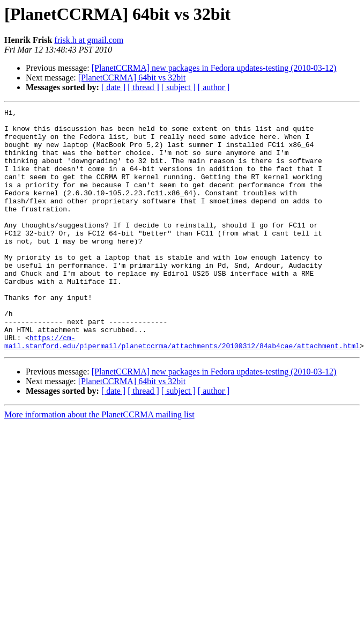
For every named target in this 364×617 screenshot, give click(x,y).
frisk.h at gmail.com (89, 40)
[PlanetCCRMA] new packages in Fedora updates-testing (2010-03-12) (214, 68)
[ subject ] (179, 87)
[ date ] (113, 87)
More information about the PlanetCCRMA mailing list (99, 463)
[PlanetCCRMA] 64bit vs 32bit (132, 78)
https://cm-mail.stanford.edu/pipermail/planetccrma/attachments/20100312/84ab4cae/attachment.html (182, 389)
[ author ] (214, 87)
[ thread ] (143, 87)
